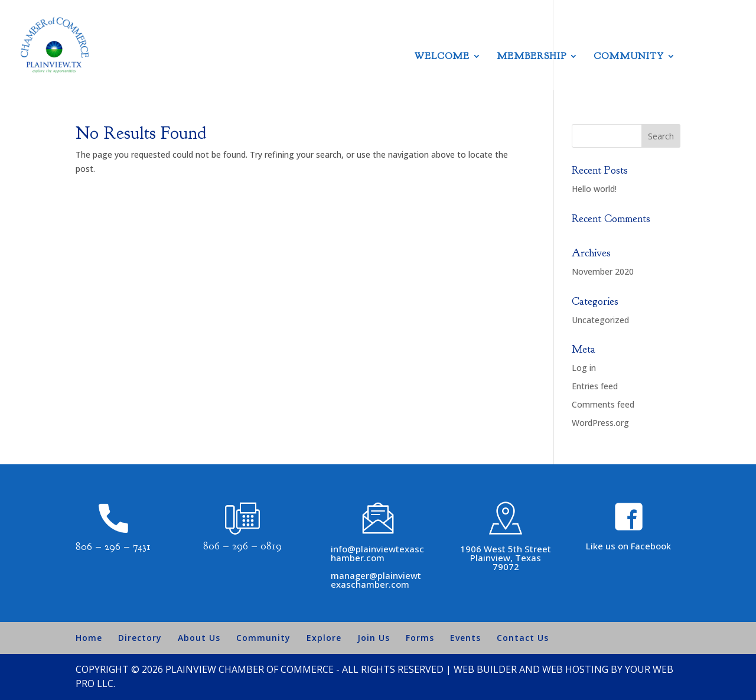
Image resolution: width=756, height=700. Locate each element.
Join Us (374, 638)
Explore (324, 638)
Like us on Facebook (628, 546)
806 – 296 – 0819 (242, 546)
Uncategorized (600, 320)
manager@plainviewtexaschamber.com (376, 580)
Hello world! (594, 189)
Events (465, 638)
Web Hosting (575, 669)
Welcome (442, 57)
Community (629, 57)
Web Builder (485, 669)
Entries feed (595, 386)
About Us (199, 638)
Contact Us (523, 638)
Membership (532, 57)
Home (89, 638)
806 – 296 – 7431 (113, 547)
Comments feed (603, 404)
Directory (140, 638)
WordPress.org (600, 423)
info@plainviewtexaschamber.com (377, 553)
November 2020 (603, 271)
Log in (584, 368)
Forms (420, 638)
